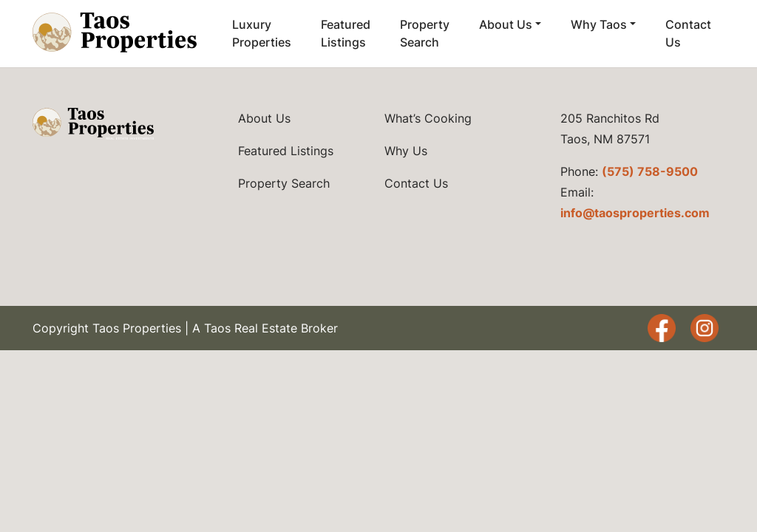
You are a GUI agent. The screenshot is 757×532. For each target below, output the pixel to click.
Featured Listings (346, 33)
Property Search (425, 33)
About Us (506, 24)
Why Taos (599, 24)
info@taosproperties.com (635, 213)
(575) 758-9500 (650, 171)
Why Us (406, 151)
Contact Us (688, 33)
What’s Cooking (428, 118)
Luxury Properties (262, 33)
